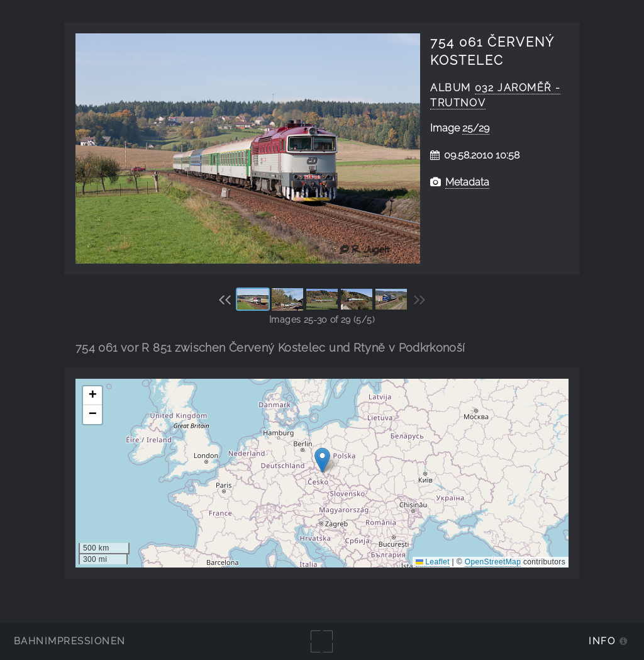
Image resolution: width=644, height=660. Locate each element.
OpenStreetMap (493, 562)
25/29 (476, 128)
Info (602, 641)
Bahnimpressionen (69, 641)
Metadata (467, 182)
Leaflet (433, 562)
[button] (322, 460)
